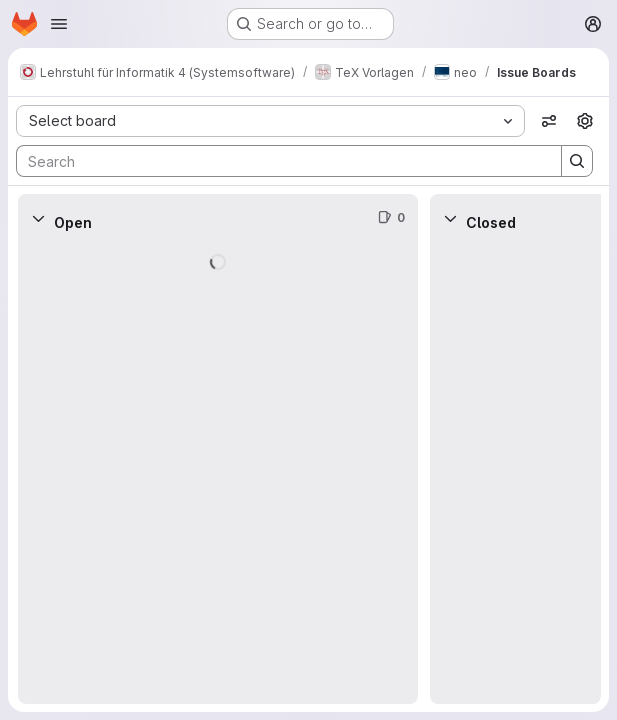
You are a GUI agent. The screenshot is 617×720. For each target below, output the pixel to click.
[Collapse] (38, 218)
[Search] (279, 161)
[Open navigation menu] (59, 24)
